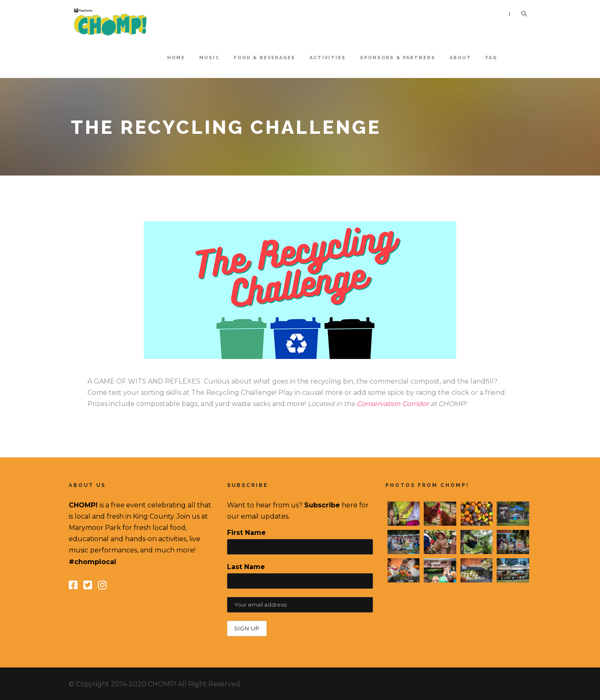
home (176, 58)
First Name (246, 533)
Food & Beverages (265, 58)
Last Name (246, 567)
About (460, 58)
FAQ (491, 58)
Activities (328, 58)
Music (209, 58)
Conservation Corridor (393, 404)
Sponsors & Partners (398, 58)
